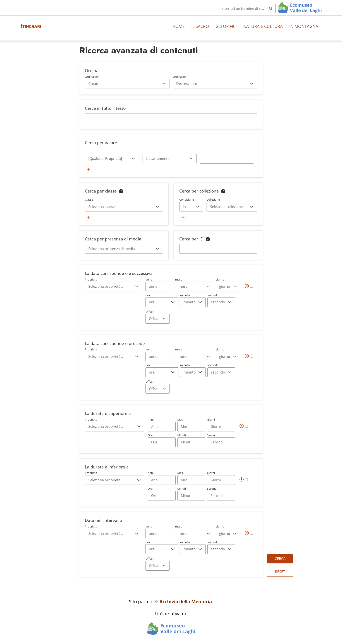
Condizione (191, 205)
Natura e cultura (263, 26)
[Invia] (271, 8)
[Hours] (162, 442)
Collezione (232, 205)
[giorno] (228, 286)
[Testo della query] (227, 159)
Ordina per (127, 82)
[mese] (195, 286)
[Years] (162, 426)
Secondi (221, 440)
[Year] (159, 286)
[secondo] (221, 302)
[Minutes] (191, 442)
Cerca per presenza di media (113, 239)
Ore (162, 440)
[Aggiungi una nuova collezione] (183, 217)
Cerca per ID (191, 239)
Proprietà (114, 284)
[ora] (162, 302)
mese (195, 284)
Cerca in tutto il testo (105, 108)
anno (159, 284)
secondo (221, 300)
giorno (228, 284)
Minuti (191, 440)
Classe (124, 205)
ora (162, 300)
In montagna (304, 26)
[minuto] (193, 302)
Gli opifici (226, 26)
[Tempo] (249, 286)
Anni (162, 424)
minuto (193, 300)
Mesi (191, 424)
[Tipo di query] (169, 159)
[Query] (247, 8)
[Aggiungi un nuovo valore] (89, 169)
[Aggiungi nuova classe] (89, 217)
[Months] (191, 426)
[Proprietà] (112, 159)
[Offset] (158, 319)
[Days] (221, 426)
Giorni (221, 424)
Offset (158, 317)
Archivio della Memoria (186, 602)
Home (179, 26)
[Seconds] (221, 442)
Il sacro (200, 26)
